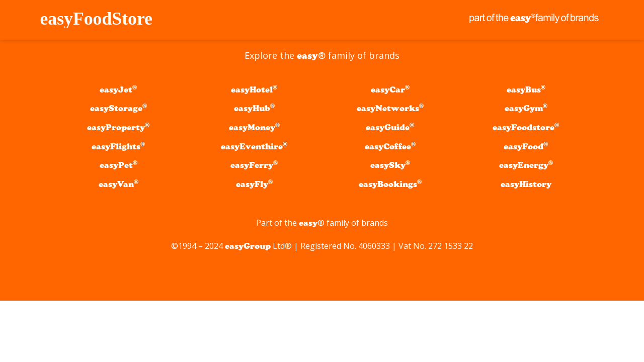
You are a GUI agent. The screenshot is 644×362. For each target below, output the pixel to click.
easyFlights (118, 147)
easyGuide (390, 127)
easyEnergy (526, 165)
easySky (390, 165)
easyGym (526, 108)
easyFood (526, 147)
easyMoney (254, 127)
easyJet (118, 90)
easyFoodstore (526, 127)
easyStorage (118, 108)
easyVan (118, 184)
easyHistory (526, 184)
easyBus (526, 90)
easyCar (390, 90)
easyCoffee (390, 147)
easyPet (118, 165)
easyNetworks (390, 108)
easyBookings (390, 184)
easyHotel (254, 90)
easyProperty (118, 127)
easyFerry (254, 165)
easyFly (254, 184)
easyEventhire (254, 147)
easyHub (254, 108)
